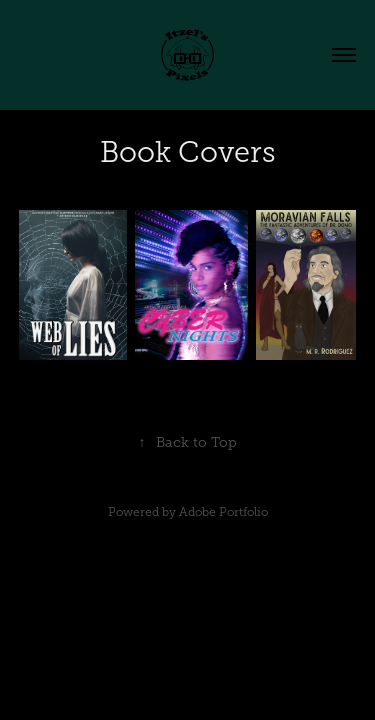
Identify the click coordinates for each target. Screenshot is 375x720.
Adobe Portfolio (223, 512)
